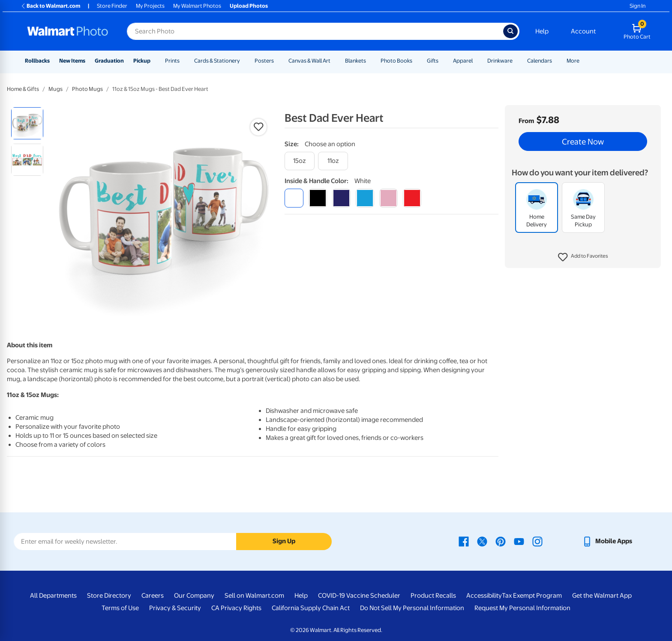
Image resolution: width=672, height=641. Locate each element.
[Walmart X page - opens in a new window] (482, 541)
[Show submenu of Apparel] (477, 61)
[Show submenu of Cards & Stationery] (244, 61)
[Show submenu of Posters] (278, 61)
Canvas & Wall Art (309, 61)
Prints (172, 61)
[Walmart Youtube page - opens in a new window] (519, 541)
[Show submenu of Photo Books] (416, 61)
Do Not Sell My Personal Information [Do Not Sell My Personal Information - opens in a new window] (412, 608)
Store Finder (112, 6)
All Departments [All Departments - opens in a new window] (53, 596)
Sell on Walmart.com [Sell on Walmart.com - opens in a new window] (254, 596)
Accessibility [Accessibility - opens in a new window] (484, 596)
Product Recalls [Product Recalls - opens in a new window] (433, 596)
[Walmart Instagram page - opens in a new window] (537, 541)
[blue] (341, 198)
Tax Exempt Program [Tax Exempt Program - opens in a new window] (532, 596)
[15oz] (300, 161)
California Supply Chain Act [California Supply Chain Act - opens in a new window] (311, 608)
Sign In (637, 6)
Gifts (433, 61)
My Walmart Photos (197, 6)
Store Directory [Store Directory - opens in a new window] (109, 596)
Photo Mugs (87, 89)
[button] (583, 257)
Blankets (355, 61)
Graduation (109, 61)
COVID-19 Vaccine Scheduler (359, 596)
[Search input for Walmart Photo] (315, 31)
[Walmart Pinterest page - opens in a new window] (501, 541)
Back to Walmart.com (50, 6)
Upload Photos (249, 6)
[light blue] (365, 198)
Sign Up (284, 541)
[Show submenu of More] (583, 61)
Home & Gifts (23, 89)
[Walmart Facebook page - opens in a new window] (464, 541)
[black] (318, 198)
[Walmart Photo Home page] (68, 31)
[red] (412, 198)
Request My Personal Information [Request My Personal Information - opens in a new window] (522, 608)
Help (542, 31)
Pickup (142, 61)
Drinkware (500, 61)
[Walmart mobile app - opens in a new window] (607, 541)
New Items (72, 61)
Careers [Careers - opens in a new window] (153, 596)
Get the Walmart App (602, 596)
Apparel (463, 61)
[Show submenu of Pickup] (154, 61)
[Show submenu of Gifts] (442, 61)
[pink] (388, 198)
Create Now (583, 141)
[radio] (27, 123)
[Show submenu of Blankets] (370, 61)
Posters (264, 61)
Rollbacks (37, 61)
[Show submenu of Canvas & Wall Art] (334, 61)
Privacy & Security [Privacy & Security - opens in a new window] (175, 608)
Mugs (55, 89)
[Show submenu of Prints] (183, 61)
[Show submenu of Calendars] (556, 61)
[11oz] (333, 161)
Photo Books (396, 61)
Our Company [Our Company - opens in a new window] (194, 596)
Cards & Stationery (217, 61)
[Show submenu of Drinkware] (516, 61)
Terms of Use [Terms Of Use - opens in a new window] (120, 608)
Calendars (540, 61)
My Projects (150, 6)
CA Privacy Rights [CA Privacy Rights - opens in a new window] (236, 608)
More (573, 61)
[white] (294, 198)
